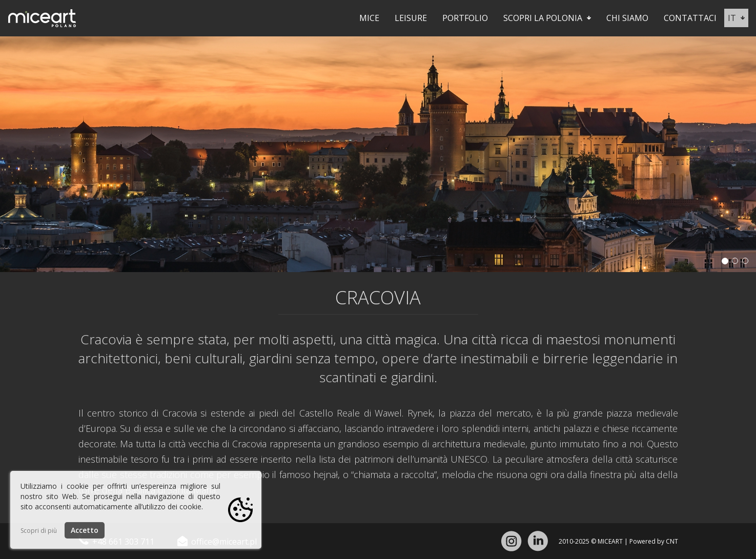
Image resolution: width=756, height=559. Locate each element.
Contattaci (690, 18)
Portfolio (465, 18)
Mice (369, 18)
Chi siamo (627, 18)
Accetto (85, 530)
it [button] (736, 18)
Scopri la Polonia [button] (547, 18)
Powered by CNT (654, 541)
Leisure (411, 18)
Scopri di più (39, 531)
